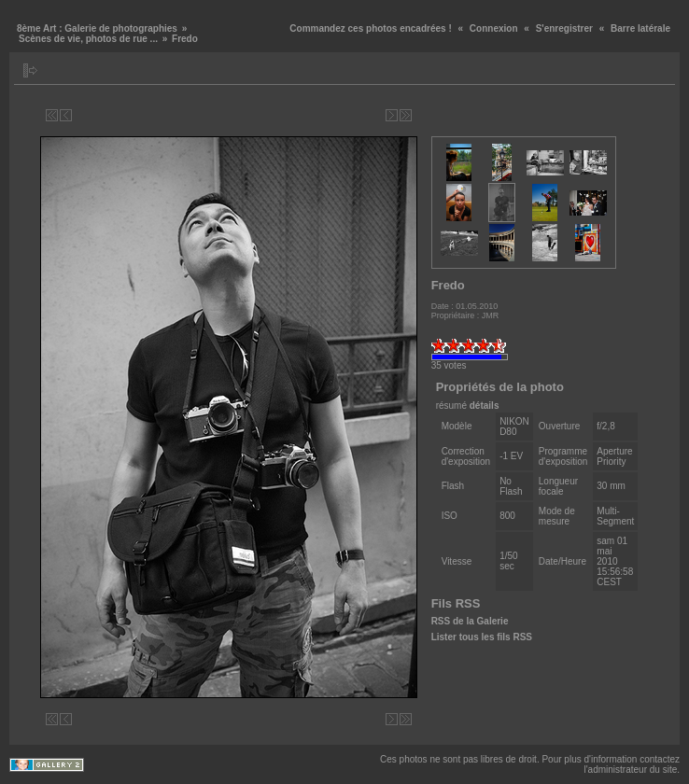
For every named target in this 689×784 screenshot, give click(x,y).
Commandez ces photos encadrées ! (370, 28)
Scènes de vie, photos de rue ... (88, 39)
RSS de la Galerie (470, 621)
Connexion (494, 28)
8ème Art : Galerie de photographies (97, 28)
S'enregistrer (564, 28)
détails (485, 406)
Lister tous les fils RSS (482, 637)
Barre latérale (640, 28)
